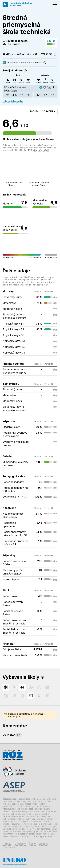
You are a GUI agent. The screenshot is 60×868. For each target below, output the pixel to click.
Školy (32, 844)
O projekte (9, 847)
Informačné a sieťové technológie (16, 89)
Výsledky (20, 844)
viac (16, 44)
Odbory (44, 844)
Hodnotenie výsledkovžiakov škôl (21, 4)
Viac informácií (41, 150)
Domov (7, 844)
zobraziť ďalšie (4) (13, 101)
